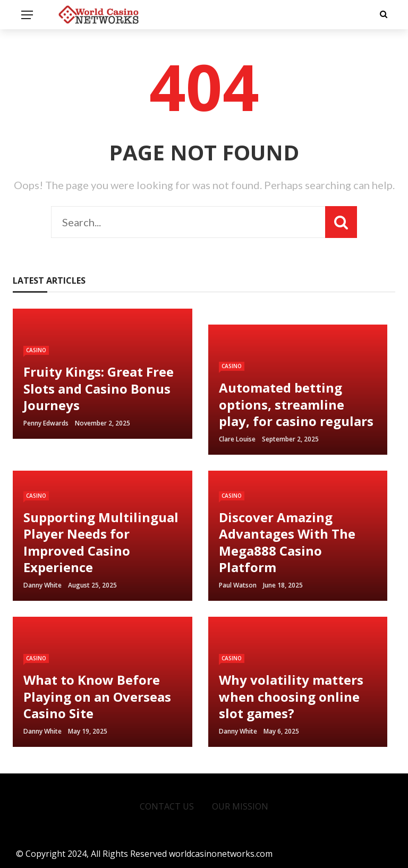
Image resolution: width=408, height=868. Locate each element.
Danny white (42, 585)
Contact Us (167, 806)
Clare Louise (237, 439)
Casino (36, 350)
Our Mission (240, 806)
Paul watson (238, 585)
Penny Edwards (46, 423)
